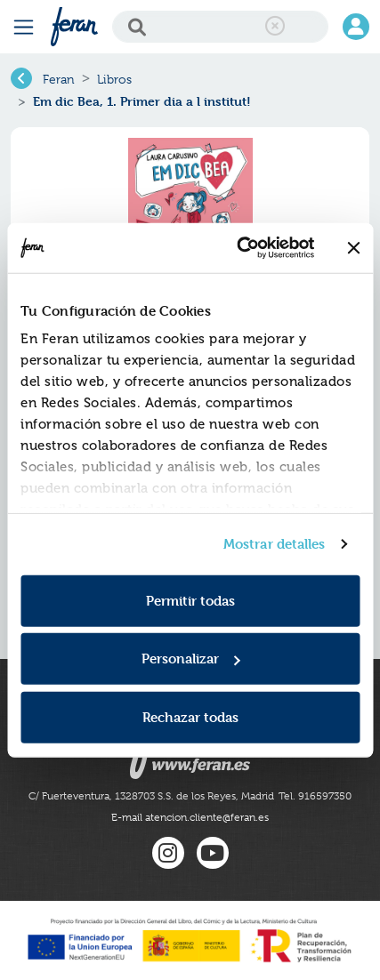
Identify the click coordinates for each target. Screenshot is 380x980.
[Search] (220, 27)
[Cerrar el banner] (353, 248)
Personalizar (191, 659)
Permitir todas (190, 600)
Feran (59, 79)
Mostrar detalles (275, 544)
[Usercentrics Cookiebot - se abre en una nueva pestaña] (239, 248)
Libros (114, 79)
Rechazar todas (190, 716)
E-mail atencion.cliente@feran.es (190, 817)
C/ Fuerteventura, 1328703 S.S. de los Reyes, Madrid (151, 796)
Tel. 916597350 (315, 796)
